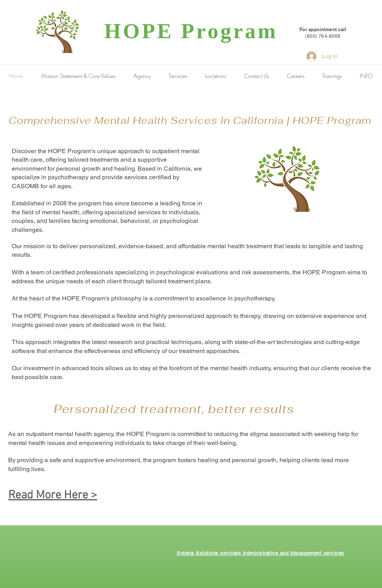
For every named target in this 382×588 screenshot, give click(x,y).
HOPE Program (191, 31)
